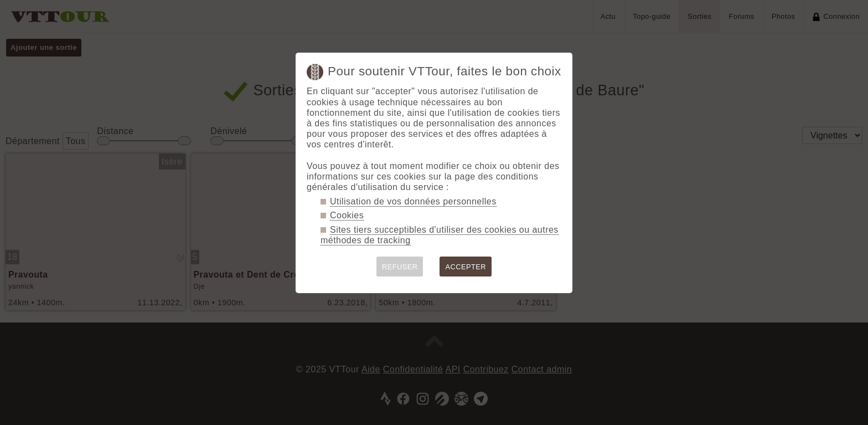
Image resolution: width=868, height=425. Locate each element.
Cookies (347, 215)
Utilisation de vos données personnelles (413, 201)
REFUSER (400, 267)
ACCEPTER (466, 267)
